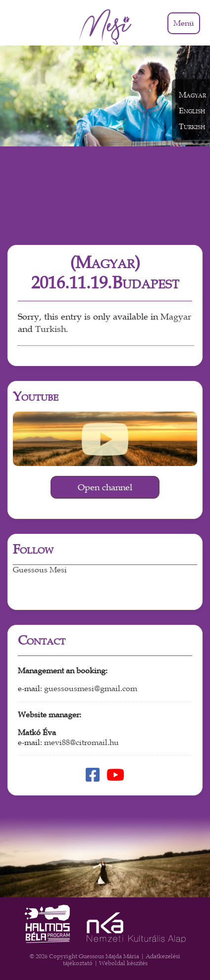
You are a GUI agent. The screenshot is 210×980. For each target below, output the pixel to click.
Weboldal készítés (123, 963)
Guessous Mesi (40, 570)
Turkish (51, 329)
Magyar (176, 317)
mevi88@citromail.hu (81, 743)
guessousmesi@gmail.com (91, 689)
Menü (184, 23)
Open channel (105, 487)
